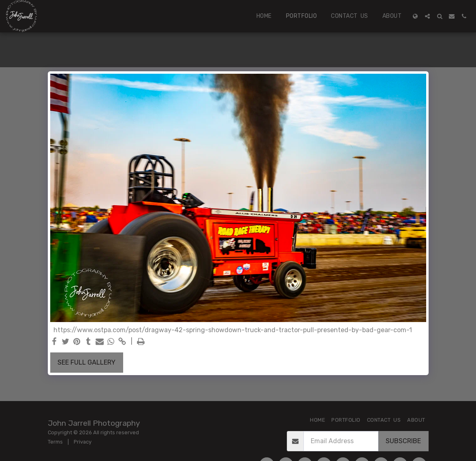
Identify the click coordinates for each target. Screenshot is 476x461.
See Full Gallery (86, 362)
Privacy (83, 442)
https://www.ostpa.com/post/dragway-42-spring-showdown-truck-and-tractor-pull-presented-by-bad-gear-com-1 (233, 330)
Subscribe (403, 441)
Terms (55, 442)
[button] (427, 16)
